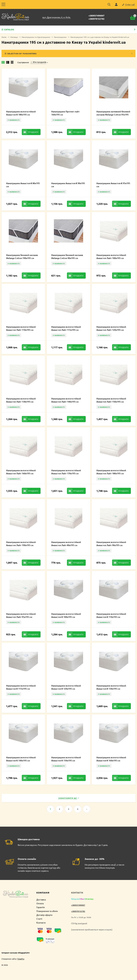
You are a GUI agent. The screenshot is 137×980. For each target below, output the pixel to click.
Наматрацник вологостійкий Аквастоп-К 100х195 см (66, 615)
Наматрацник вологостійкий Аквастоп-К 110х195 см (111, 615)
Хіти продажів (38, 62)
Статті (39, 919)
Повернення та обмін (47, 911)
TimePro (21, 959)
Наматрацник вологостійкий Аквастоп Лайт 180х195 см (111, 472)
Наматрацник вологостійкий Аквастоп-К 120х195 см (66, 687)
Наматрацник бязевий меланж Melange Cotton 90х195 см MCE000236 (67, 258)
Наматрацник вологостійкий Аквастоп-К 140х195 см (21, 759)
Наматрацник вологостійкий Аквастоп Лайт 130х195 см (21, 400)
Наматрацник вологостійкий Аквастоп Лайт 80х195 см (66, 544)
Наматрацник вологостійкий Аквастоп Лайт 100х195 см (111, 257)
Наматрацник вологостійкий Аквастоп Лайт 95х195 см (21, 615)
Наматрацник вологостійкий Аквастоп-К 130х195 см (111, 687)
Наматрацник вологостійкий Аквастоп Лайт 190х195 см (21, 544)
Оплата (40, 903)
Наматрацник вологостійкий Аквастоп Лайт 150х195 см (111, 400)
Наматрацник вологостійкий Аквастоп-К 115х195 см (21, 687)
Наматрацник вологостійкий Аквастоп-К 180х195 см (21, 113)
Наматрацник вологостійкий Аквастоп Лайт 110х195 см (21, 328)
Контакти (41, 923)
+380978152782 (96, 19)
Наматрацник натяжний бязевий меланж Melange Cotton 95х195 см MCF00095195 (113, 115)
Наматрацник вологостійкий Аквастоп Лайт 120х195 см (111, 328)
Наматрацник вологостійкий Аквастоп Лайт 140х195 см (66, 400)
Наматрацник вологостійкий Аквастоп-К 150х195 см (66, 759)
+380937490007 (96, 16)
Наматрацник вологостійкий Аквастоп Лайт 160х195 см (21, 472)
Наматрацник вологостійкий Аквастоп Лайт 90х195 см (111, 544)
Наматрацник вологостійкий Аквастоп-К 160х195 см (111, 759)
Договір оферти (44, 915)
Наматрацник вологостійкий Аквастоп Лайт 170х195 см (66, 472)
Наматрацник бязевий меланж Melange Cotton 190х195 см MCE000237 (22, 258)
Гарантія (41, 907)
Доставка (41, 899)
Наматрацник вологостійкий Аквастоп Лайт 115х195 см (66, 328)
